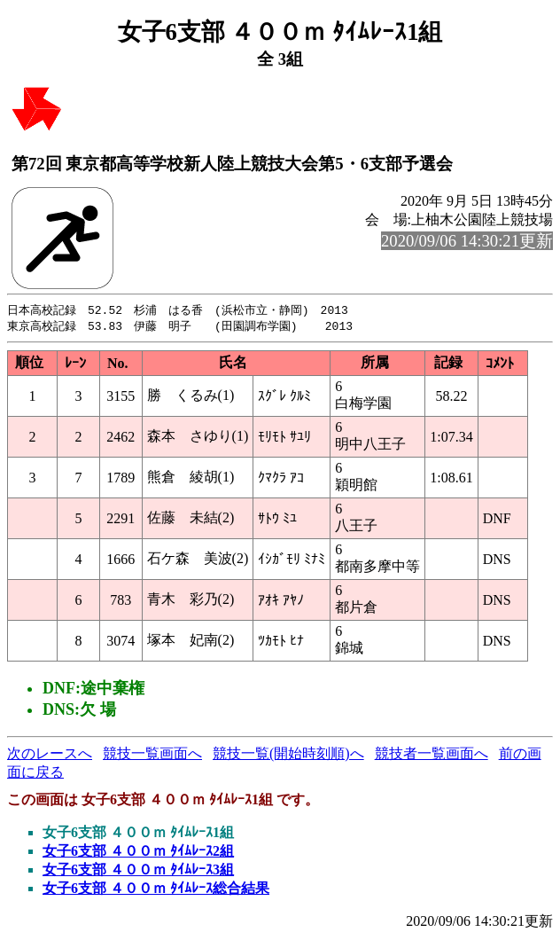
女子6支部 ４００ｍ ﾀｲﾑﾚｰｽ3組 (138, 871)
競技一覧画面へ (152, 755)
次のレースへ (50, 755)
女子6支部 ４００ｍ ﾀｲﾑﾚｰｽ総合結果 (156, 890)
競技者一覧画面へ (432, 755)
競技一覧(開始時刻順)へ (288, 755)
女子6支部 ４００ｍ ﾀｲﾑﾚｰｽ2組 (138, 853)
